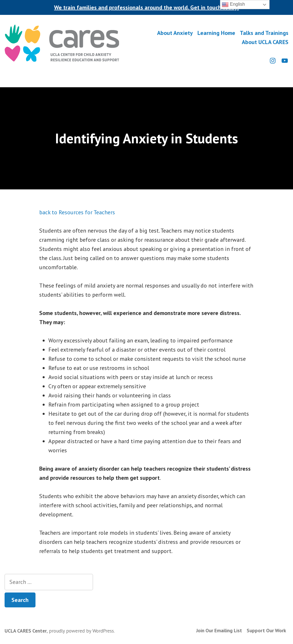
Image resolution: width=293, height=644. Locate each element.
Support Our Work (266, 630)
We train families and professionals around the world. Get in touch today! (146, 7)
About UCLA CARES (265, 42)
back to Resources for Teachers (77, 212)
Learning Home (216, 33)
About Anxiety (175, 33)
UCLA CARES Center (26, 631)
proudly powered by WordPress (81, 631)
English (233, 5)
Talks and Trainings (264, 33)
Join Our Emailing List (219, 630)
